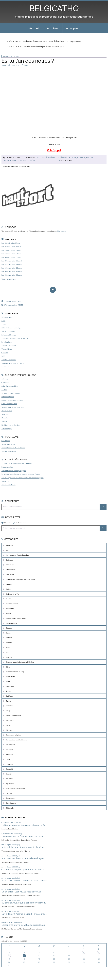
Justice (9, 701)
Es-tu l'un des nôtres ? (28, 61)
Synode (9, 793)
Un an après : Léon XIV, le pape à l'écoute (21, 892)
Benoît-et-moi (7, 411)
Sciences (9, 764)
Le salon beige (7, 342)
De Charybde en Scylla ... (11, 425)
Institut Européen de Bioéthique (13, 448)
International (10, 160)
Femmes (9, 643)
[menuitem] (34, 28)
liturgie (9, 711)
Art (7, 550)
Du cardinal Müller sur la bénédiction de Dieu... (24, 903)
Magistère (10, 720)
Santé (8, 759)
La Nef (4, 389)
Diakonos (5, 414)
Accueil (34, 28)
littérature (10, 706)
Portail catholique (8, 331)
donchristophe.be (8, 397)
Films (8, 647)
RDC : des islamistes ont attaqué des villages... (23, 858)
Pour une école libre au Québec (13, 363)
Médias (9, 730)
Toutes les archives (9, 279)
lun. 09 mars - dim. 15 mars (12, 271)
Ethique (81, 158)
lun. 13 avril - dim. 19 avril (11, 254)
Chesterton (5, 382)
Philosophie (10, 745)
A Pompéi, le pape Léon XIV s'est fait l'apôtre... (23, 847)
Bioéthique (53, 158)
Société (32, 160)
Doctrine (9, 599)
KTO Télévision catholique (12, 328)
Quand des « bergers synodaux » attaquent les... (24, 870)
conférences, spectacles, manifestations (21, 579)
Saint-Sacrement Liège (10, 386)
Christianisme (11, 570)
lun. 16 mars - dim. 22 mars (12, 268)
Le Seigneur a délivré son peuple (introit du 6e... (24, 825)
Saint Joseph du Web (9, 404)
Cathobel (5, 352)
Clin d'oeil (10, 574)
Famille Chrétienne (9, 360)
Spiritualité (10, 784)
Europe (90, 158)
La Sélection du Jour (9, 367)
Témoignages (11, 803)
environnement (12, 623)
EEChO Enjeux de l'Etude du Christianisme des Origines (23, 478)
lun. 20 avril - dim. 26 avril (11, 250)
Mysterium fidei (7, 467)
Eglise (8, 613)
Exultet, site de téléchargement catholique (17, 463)
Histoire (9, 657)
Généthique (6, 441)
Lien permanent (12, 158)
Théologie (10, 808)
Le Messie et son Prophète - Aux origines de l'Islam (21, 474)
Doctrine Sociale (12, 604)
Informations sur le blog (15, 672)
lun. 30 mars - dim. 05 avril (12, 261)
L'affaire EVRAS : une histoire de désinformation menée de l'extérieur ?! (37, 41)
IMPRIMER (14, 65)
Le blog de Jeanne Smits (10, 393)
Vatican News (7, 349)
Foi (7, 652)
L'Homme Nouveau (9, 335)
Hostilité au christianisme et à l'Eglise (20, 662)
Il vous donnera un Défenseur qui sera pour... (23, 836)
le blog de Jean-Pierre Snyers (12, 400)
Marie (8, 725)
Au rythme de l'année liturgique (18, 555)
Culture (9, 584)
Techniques (10, 798)
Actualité (42, 158)
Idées (8, 667)
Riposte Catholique (9, 345)
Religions (10, 754)
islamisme (10, 686)
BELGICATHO (54, 8)
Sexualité (10, 769)
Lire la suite (61, 231)
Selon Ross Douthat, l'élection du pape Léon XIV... (25, 881)
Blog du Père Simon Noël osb (12, 407)
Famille (9, 638)
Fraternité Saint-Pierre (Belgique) (14, 471)
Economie (10, 608)
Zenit (3, 321)
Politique (22, 160)
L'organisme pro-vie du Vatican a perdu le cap (23, 925)
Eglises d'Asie (7, 317)
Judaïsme (10, 696)
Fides (3, 324)
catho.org (5, 379)
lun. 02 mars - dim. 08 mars (12, 275)
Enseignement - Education (16, 618)
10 (9, 956)
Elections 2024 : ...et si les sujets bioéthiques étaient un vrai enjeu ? (36, 46)
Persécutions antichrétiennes (17, 740)
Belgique (9, 560)
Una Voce (5, 481)
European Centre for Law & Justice (15, 338)
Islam (8, 681)
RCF (3, 356)
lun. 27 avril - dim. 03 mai (11, 247)
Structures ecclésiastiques (16, 788)
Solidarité (10, 779)
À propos (72, 28)
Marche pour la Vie (9, 451)
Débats (9, 589)
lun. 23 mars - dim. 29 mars (12, 264)
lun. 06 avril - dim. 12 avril (11, 257)
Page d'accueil (75, 41)
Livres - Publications (14, 715)
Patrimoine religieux (14, 735)
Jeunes (9, 691)
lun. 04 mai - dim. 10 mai (11, 243)
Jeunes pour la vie (8, 444)
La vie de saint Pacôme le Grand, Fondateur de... (24, 914)
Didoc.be (5, 418)
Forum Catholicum (9, 485)
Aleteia (4, 421)
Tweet (4, 65)
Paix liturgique (7, 428)
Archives (53, 28)
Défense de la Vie (68, 158)
